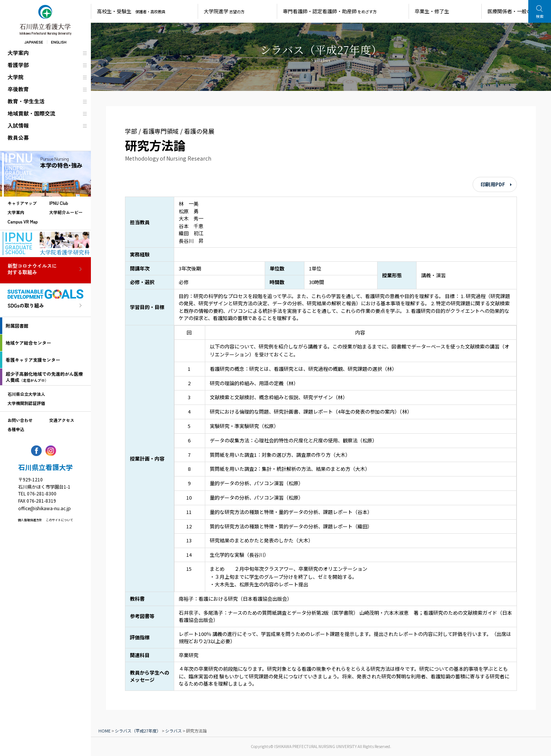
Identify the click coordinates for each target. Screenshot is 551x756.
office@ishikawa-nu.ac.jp (44, 508)
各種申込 (16, 429)
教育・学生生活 (26, 101)
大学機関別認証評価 (26, 403)
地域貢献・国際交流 (31, 113)
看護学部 (18, 65)
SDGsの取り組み (26, 306)
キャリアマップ (22, 203)
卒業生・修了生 (432, 11)
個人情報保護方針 (30, 520)
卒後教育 (18, 89)
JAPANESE (34, 42)
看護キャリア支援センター (33, 360)
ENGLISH (59, 42)
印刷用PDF (493, 184)
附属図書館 (17, 326)
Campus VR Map (23, 222)
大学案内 (18, 53)
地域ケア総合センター (28, 343)
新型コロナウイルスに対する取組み (32, 269)
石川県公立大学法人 (26, 394)
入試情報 (18, 125)
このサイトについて (59, 520)
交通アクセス (62, 420)
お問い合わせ (20, 420)
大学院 (16, 77)
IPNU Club (59, 203)
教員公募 (18, 137)
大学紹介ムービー (66, 212)
